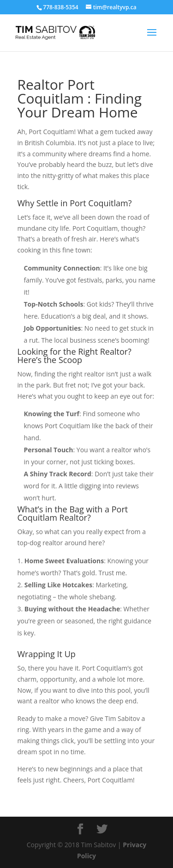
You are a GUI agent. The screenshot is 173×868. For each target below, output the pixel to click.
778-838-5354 (60, 7)
